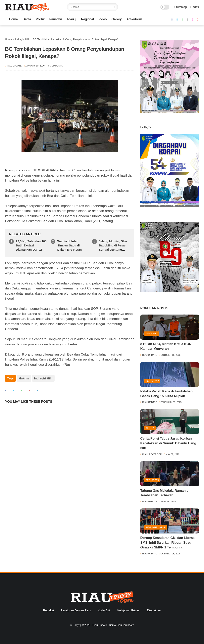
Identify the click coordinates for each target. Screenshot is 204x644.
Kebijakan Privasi (129, 610)
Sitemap (181, 7)
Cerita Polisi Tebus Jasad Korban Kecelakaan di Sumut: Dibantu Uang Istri (168, 443)
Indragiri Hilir (22, 39)
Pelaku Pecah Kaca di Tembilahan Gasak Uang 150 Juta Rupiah (166, 394)
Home (12, 19)
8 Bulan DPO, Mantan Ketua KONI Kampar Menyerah (166, 346)
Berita (27, 19)
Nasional (152, 333)
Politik (40, 19)
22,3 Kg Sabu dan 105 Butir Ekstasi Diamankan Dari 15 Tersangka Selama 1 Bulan (31, 246)
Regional (87, 19)
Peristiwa (56, 19)
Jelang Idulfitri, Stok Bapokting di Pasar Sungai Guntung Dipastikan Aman (113, 246)
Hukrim (24, 378)
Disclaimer (154, 610)
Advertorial (134, 19)
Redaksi (48, 610)
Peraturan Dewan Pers (76, 610)
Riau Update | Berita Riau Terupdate (113, 625)
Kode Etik (104, 610)
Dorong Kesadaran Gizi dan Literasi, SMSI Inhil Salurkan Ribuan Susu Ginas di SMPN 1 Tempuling (168, 543)
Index (194, 7)
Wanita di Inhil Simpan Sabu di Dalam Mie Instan (70, 245)
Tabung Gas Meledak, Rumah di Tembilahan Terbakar (165, 493)
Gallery (117, 19)
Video (102, 19)
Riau (70, 19)
